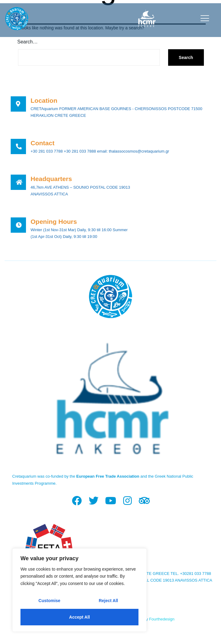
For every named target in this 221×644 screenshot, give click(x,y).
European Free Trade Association (108, 476)
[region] (79, 590)
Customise (50, 601)
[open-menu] (203, 18)
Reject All (108, 601)
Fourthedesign (162, 619)
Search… (28, 42)
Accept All (79, 617)
